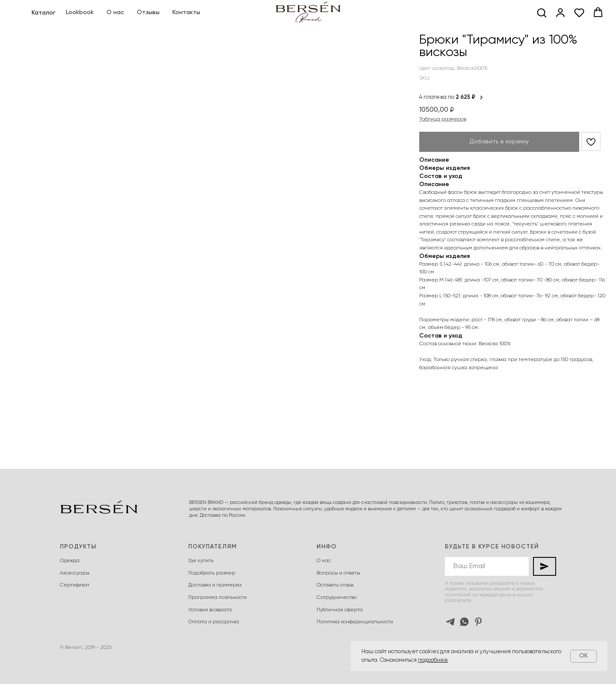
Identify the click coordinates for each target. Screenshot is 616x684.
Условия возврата (210, 610)
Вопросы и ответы (338, 573)
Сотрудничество (337, 598)
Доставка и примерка (215, 585)
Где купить (201, 561)
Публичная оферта (340, 610)
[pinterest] (478, 622)
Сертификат (75, 585)
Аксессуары (75, 573)
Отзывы (148, 12)
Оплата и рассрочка (214, 622)
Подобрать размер (212, 573)
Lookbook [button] (80, 12)
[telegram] (450, 622)
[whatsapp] (464, 622)
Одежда (70, 561)
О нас (115, 12)
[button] (542, 12)
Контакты (186, 12)
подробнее (433, 660)
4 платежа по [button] (452, 97)
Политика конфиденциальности (355, 622)
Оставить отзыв (335, 585)
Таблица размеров (443, 119)
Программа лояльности (218, 598)
